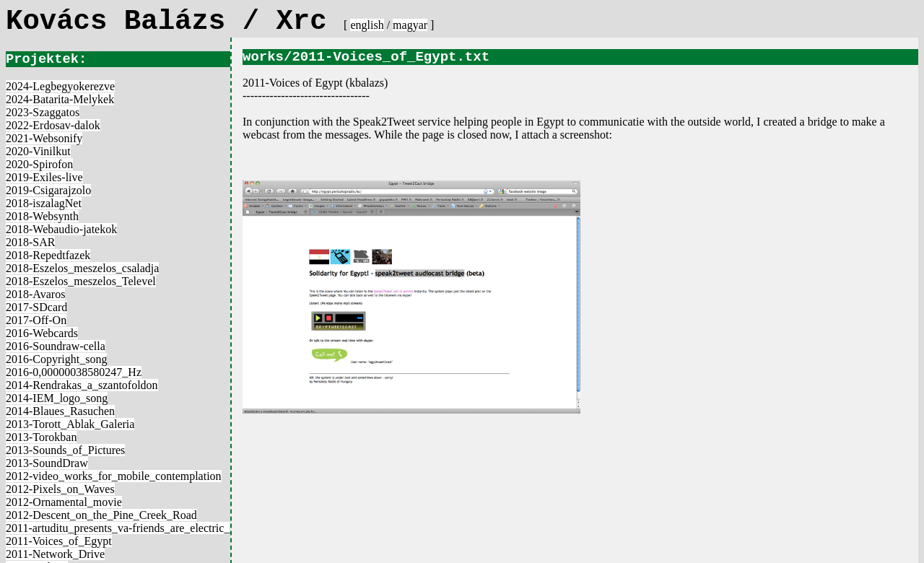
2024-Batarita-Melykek (60, 99)
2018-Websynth (42, 216)
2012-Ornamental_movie (64, 502)
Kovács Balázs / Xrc (175, 22)
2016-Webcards (42, 333)
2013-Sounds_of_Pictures (65, 450)
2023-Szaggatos (43, 112)
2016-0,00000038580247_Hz (74, 372)
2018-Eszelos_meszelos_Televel (81, 281)
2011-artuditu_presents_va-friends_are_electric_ (118, 528)
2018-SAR (30, 242)
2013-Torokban (41, 437)
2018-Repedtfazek (48, 255)
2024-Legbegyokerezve (60, 86)
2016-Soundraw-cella (56, 346)
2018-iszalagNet (44, 203)
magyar (410, 25)
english (367, 25)
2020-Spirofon (39, 164)
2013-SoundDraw (47, 463)
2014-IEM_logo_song (57, 398)
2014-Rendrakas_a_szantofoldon (82, 385)
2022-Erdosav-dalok (53, 125)
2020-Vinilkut (38, 151)
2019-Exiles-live (44, 177)
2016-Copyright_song (56, 359)
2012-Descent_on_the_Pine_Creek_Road (101, 515)
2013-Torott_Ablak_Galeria (70, 424)
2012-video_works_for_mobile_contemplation (114, 476)
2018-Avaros (35, 294)
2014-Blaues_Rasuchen (60, 411)
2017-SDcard (36, 307)
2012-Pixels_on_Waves (60, 489)
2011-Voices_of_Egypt (59, 541)
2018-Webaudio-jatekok (61, 229)
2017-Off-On (36, 320)
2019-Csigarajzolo (48, 190)
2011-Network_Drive (55, 554)
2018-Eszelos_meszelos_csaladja (82, 268)
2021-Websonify (44, 138)
